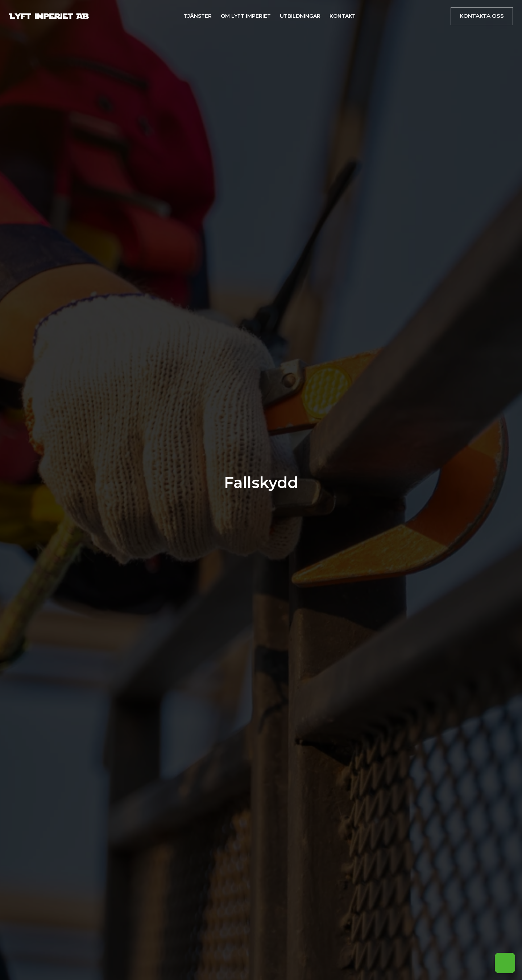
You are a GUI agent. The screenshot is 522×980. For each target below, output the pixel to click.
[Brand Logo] (49, 16)
